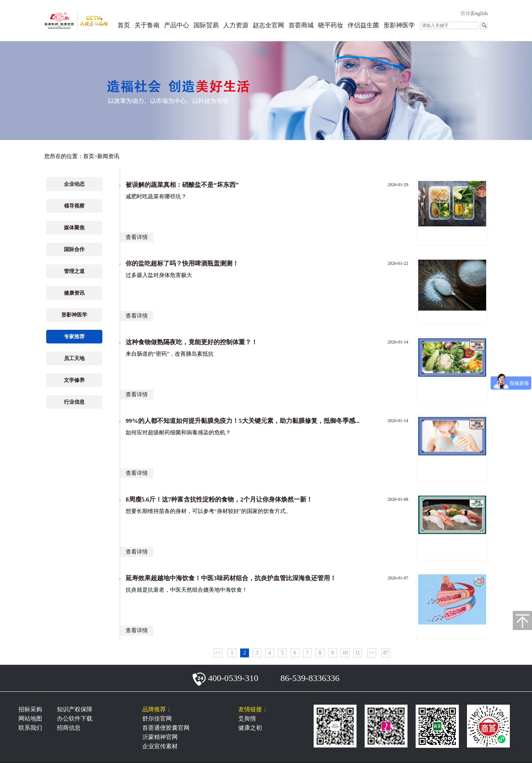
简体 (465, 13)
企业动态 (74, 184)
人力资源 (236, 25)
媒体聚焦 (74, 228)
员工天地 (74, 358)
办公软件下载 (75, 718)
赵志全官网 (268, 25)
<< (218, 653)
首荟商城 (301, 25)
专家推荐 (74, 337)
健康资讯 (74, 293)
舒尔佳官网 (157, 718)
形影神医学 (399, 25)
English (480, 13)
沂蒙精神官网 (160, 737)
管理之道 (74, 271)
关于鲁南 (147, 25)
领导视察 (74, 206)
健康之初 (250, 728)
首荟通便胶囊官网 (166, 728)
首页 (124, 25)
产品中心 (177, 25)
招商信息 (69, 728)
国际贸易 (206, 25)
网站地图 (30, 718)
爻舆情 (247, 718)
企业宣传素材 (160, 746)
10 (345, 653)
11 (357, 653)
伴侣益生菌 (363, 25)
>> (372, 653)
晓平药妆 (331, 25)
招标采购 (30, 709)
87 (386, 653)
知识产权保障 (75, 709)
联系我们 (30, 728)
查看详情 (137, 237)
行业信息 (74, 402)
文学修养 (74, 380)
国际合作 (74, 249)
